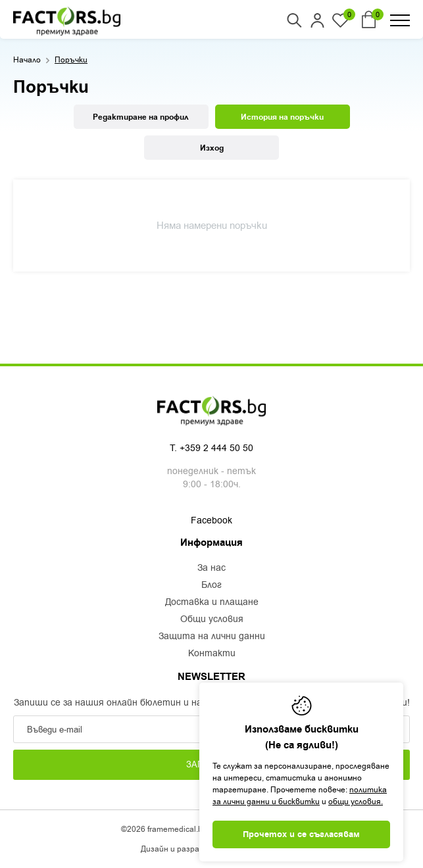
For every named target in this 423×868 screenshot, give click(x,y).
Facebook (211, 520)
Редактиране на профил (141, 117)
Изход (212, 148)
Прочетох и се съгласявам (301, 834)
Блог (211, 585)
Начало (27, 60)
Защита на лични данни (212, 637)
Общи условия (212, 619)
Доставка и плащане (212, 602)
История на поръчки (282, 117)
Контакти (212, 654)
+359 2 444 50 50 (216, 448)
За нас (211, 568)
